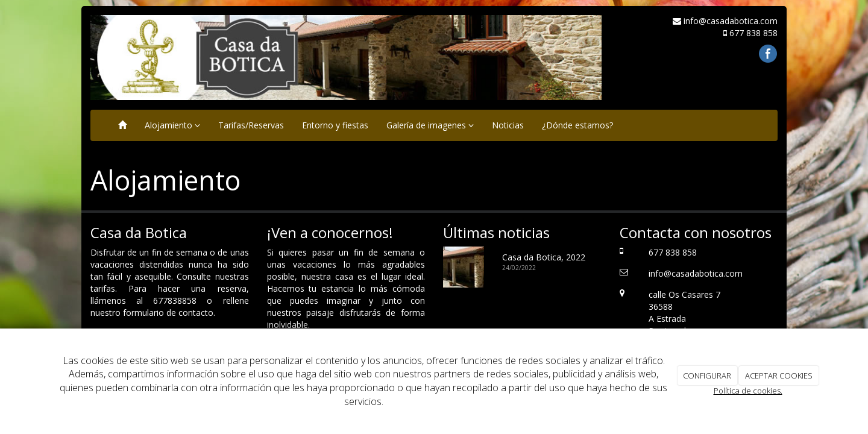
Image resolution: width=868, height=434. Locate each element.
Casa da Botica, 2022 (544, 257)
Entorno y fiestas (335, 125)
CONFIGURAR (707, 376)
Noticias (508, 125)
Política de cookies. (748, 391)
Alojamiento (172, 125)
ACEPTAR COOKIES (779, 376)
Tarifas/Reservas (251, 125)
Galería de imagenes (430, 125)
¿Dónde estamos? (577, 125)
